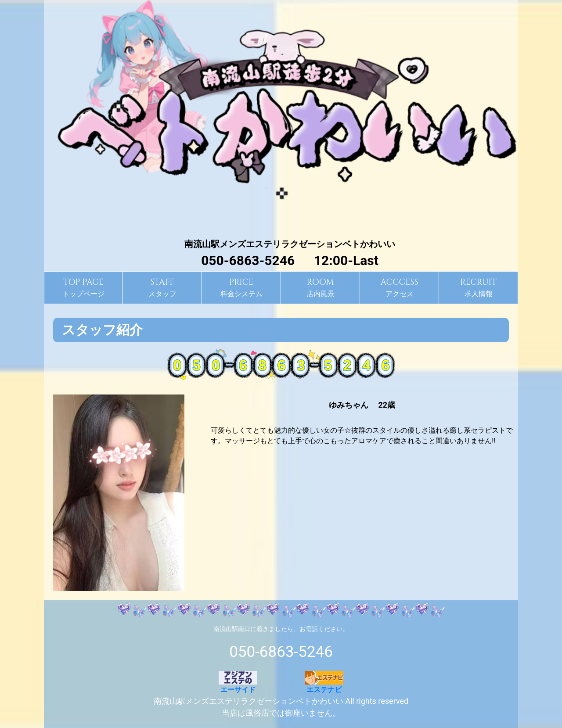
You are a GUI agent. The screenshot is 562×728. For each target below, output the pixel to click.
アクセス (399, 287)
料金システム (241, 287)
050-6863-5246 (281, 652)
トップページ (83, 287)
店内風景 (320, 287)
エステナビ (324, 682)
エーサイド (238, 682)
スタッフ (162, 287)
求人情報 (478, 287)
